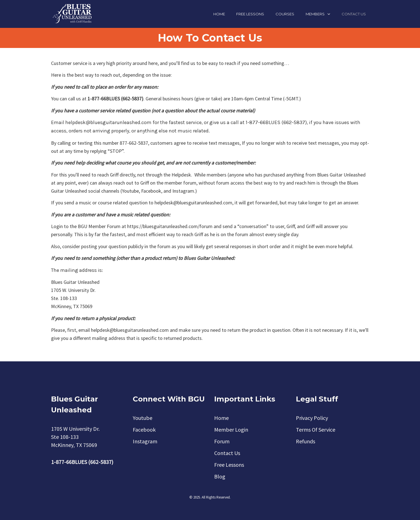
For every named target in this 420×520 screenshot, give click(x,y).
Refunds (306, 441)
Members (315, 14)
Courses (285, 14)
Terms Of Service (316, 430)
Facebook (144, 430)
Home (219, 14)
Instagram (145, 441)
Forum (222, 441)
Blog (220, 476)
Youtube (143, 418)
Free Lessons (250, 14)
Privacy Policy (312, 418)
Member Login (231, 430)
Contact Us (354, 14)
